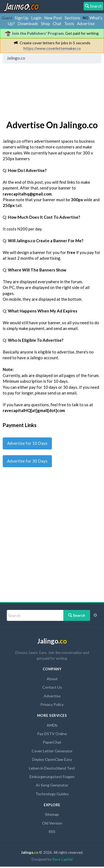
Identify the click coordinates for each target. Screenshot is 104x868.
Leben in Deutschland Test (52, 768)
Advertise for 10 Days (27, 443)
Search (77, 615)
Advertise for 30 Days (27, 461)
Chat (57, 24)
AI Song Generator (52, 785)
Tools (69, 24)
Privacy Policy (52, 704)
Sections (72, 18)
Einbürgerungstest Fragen (52, 777)
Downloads (28, 24)
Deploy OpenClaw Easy (52, 759)
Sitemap (52, 814)
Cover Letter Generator (52, 751)
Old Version (52, 823)
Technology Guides (52, 794)
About (52, 679)
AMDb (52, 725)
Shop (45, 24)
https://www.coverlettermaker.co (52, 48)
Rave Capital (63, 859)
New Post (53, 18)
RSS (52, 832)
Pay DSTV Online (52, 734)
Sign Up (22, 18)
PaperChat (52, 742)
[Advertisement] (48, 90)
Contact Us (52, 687)
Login (36, 18)
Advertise (86, 24)
